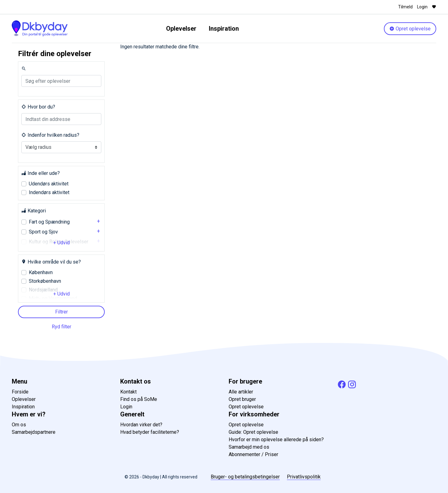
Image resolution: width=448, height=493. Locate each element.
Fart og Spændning (49, 222)
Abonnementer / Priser (253, 454)
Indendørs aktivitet (49, 192)
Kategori (34, 211)
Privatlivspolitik (304, 477)
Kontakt (128, 392)
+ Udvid (61, 243)
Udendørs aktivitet (49, 184)
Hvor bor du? (38, 107)
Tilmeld (405, 7)
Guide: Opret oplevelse (253, 432)
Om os (19, 425)
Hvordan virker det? (141, 425)
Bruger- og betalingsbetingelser (245, 477)
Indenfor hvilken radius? (50, 135)
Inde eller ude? (41, 173)
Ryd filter (61, 327)
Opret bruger (242, 399)
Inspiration (224, 29)
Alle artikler (241, 392)
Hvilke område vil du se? (51, 262)
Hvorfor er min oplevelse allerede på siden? (276, 440)
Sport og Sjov (43, 232)
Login (422, 7)
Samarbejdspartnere (34, 432)
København (41, 272)
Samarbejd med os (249, 447)
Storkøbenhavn (45, 281)
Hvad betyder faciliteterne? (150, 432)
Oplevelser (181, 29)
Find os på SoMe (139, 399)
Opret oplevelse (410, 29)
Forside (20, 392)
